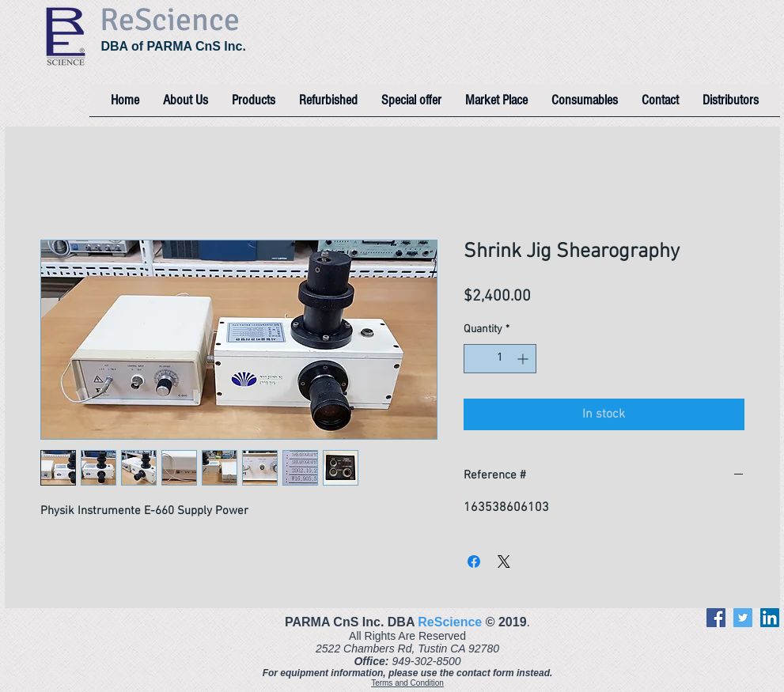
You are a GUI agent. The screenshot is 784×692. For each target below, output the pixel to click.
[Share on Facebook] (474, 562)
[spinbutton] (500, 359)
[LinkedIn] (770, 618)
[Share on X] (504, 562)
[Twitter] (743, 618)
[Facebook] (716, 618)
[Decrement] (476, 359)
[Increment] (524, 359)
